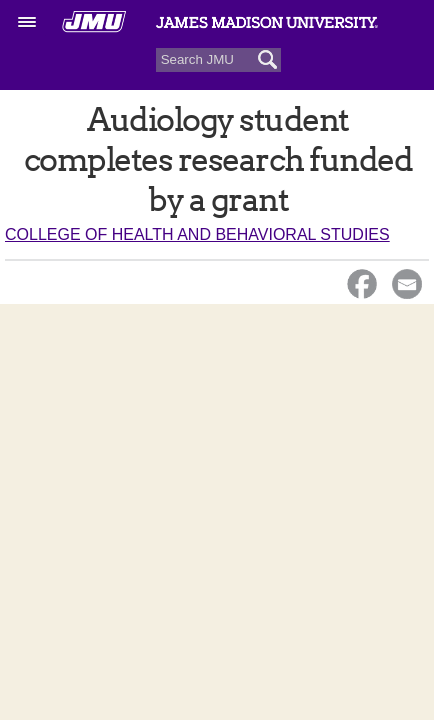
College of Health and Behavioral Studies (197, 234)
